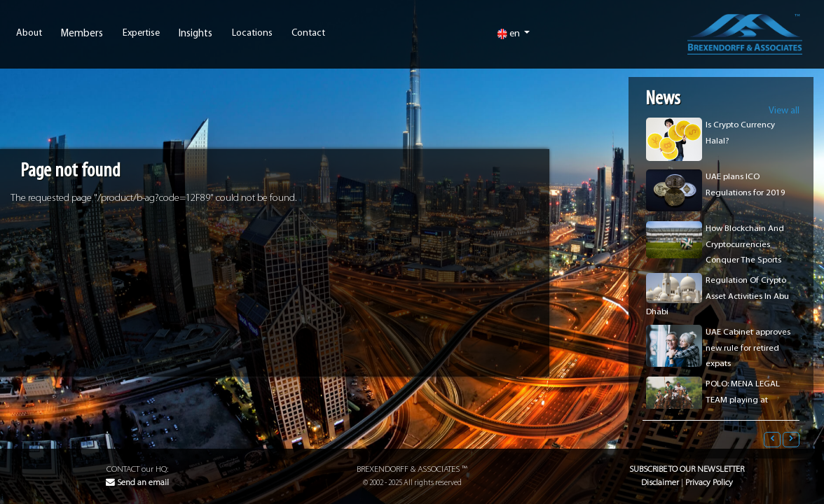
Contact (308, 34)
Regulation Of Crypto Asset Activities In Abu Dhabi (717, 296)
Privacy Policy (709, 483)
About (29, 34)
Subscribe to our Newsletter (687, 469)
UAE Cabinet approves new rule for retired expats (748, 348)
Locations (252, 34)
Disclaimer (660, 483)
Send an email (137, 483)
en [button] (509, 34)
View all (784, 111)
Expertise (141, 34)
